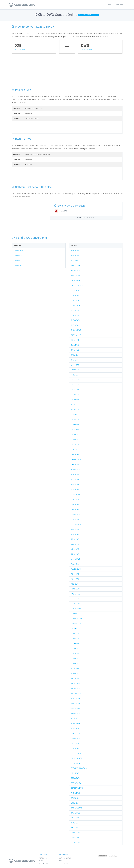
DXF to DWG (75, 325)
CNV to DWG (75, 430)
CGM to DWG (76, 295)
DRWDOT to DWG (77, 460)
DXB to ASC (18, 260)
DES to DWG (75, 843)
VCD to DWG (75, 669)
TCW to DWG (75, 654)
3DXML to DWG (76, 808)
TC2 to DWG (75, 634)
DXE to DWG (75, 320)
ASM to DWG (75, 275)
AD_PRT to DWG (77, 758)
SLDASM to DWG (77, 609)
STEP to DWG (76, 395)
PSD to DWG (75, 589)
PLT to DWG (75, 574)
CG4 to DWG (75, 778)
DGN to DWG (75, 450)
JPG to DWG (75, 355)
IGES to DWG (75, 544)
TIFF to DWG (75, 400)
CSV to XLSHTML (65, 858)
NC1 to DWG (75, 723)
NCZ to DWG (75, 728)
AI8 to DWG (75, 773)
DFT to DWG (75, 445)
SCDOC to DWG (76, 753)
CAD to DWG (75, 280)
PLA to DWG (75, 564)
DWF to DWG (75, 300)
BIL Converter (44, 864)
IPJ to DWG (75, 345)
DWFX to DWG (76, 305)
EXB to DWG (75, 509)
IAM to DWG (75, 529)
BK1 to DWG (75, 818)
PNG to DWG (75, 793)
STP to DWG (75, 489)
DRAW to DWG (76, 733)
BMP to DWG (75, 415)
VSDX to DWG (76, 694)
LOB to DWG (75, 803)
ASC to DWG (75, 270)
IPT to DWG (75, 350)
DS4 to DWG (75, 748)
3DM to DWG (75, 813)
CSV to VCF (63, 861)
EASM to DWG (76, 330)
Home (109, 5)
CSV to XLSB (63, 864)
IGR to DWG (75, 549)
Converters (120, 5)
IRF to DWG (75, 554)
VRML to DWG (76, 684)
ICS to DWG (75, 828)
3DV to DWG (75, 255)
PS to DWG (75, 584)
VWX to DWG (75, 698)
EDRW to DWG (76, 335)
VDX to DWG (75, 833)
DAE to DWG (75, 435)
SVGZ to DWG (76, 629)
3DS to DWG (75, 250)
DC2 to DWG (75, 440)
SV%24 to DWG (76, 624)
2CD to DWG (75, 738)
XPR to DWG (75, 713)
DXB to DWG (18, 250)
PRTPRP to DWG (77, 783)
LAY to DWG (75, 365)
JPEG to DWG (76, 798)
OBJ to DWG (75, 465)
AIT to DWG (75, 405)
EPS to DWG (75, 504)
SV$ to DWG (75, 838)
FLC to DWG (75, 519)
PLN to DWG (75, 469)
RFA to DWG (75, 484)
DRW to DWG (76, 455)
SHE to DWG (75, 763)
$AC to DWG (75, 823)
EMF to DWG (75, 494)
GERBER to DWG (77, 788)
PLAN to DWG (76, 569)
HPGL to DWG (76, 524)
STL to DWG (75, 479)
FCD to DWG (75, 514)
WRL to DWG (75, 703)
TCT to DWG (75, 649)
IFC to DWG (75, 539)
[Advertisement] (67, 73)
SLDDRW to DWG (77, 614)
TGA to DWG (75, 664)
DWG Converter (86, 49)
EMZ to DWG (75, 499)
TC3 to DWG (75, 639)
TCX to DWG (75, 659)
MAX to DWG (75, 559)
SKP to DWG (75, 475)
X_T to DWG (75, 718)
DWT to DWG (75, 310)
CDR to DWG (75, 290)
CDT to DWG (75, 425)
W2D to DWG (75, 743)
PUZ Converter (44, 858)
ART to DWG (75, 410)
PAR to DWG (75, 375)
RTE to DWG (75, 599)
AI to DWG (74, 260)
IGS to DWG (75, 340)
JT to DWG (75, 360)
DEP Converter (44, 861)
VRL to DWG (75, 679)
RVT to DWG (75, 604)
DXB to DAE (18, 265)
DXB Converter (20, 49)
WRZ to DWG (75, 708)
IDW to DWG (75, 534)
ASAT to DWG (76, 265)
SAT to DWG (75, 390)
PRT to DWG (75, 385)
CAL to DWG (75, 420)
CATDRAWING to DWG (79, 768)
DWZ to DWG (75, 315)
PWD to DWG (75, 594)
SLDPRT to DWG (77, 619)
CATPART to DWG (77, 285)
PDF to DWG (75, 380)
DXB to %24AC (19, 255)
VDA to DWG (75, 674)
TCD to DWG (75, 644)
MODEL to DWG (76, 370)
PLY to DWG (75, 579)
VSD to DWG (75, 688)
